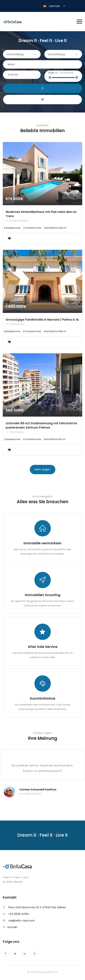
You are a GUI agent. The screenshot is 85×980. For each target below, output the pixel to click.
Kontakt (13, 927)
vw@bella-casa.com (22, 921)
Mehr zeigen (42, 469)
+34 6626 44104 (19, 914)
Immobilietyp (15, 54)
